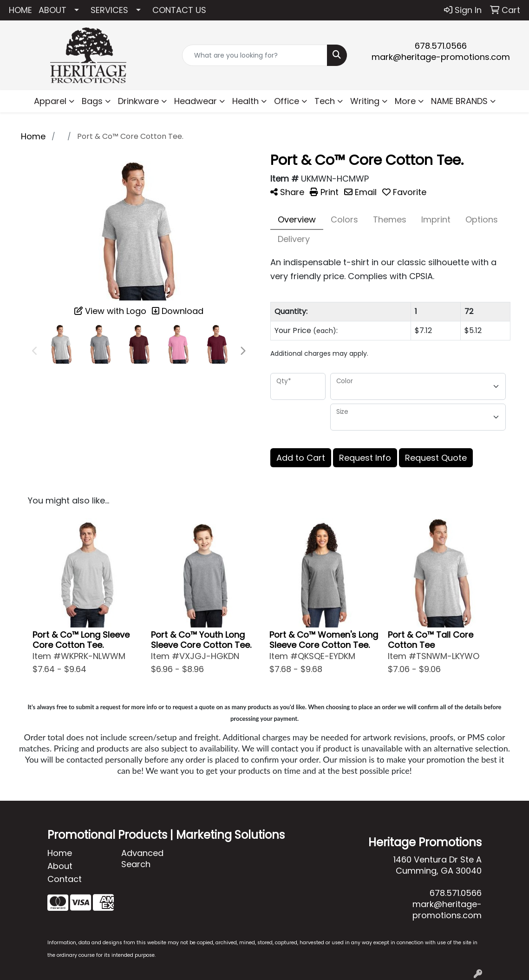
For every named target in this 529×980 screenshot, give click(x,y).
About (60, 866)
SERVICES (109, 10)
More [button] (405, 101)
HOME (20, 10)
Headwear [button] (196, 101)
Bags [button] (92, 101)
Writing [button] (365, 101)
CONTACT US (179, 10)
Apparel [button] (50, 101)
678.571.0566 (441, 46)
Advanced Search (142, 859)
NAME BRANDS (459, 101)
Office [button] (287, 101)
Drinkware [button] (138, 101)
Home (60, 853)
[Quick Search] (255, 55)
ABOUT (52, 10)
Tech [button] (325, 101)
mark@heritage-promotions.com (441, 57)
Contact (65, 879)
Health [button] (245, 101)
